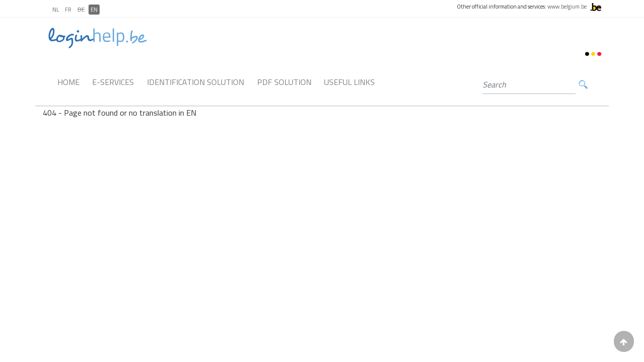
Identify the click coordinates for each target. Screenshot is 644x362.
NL (56, 10)
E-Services (113, 82)
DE (81, 10)
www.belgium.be (567, 7)
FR (68, 10)
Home (68, 82)
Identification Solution (195, 82)
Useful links (349, 82)
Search (583, 85)
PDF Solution (284, 82)
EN (94, 10)
